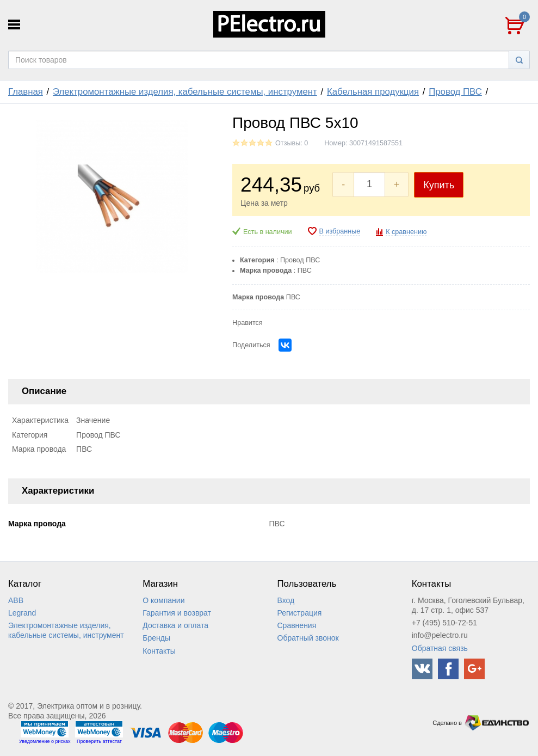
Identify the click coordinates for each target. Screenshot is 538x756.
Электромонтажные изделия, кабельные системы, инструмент (185, 92)
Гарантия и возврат (177, 613)
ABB (16, 600)
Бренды (156, 638)
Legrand (22, 613)
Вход (286, 600)
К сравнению (406, 232)
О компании (163, 600)
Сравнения (297, 625)
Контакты (159, 651)
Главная (26, 92)
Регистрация (300, 613)
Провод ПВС (455, 92)
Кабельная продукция (373, 92)
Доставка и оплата (175, 625)
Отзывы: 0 (292, 143)
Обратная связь (440, 648)
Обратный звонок (308, 638)
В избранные (340, 231)
